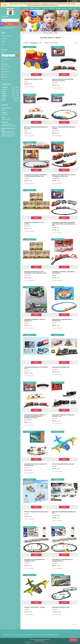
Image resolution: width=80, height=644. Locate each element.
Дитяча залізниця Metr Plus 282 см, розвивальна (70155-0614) (64, 175)
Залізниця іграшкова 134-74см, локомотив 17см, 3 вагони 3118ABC (35, 272)
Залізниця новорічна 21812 (61, 607)
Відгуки (4, 41)
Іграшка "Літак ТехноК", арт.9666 (34, 607)
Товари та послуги (7, 36)
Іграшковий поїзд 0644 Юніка (33, 79)
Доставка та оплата (61, 8)
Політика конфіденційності (49, 642)
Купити (36, 75)
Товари (27, 33)
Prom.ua (48, 640)
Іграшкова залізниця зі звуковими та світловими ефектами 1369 (36, 175)
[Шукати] (17, 20)
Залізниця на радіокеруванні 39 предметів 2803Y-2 (34, 560)
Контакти (52, 8)
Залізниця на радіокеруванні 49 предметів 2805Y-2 (62, 560)
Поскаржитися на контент (36, 642)
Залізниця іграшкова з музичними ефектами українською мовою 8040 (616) (64, 224)
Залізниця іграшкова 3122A (61, 367)
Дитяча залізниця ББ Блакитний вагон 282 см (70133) (63, 80)
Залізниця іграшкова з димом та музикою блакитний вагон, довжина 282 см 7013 (35, 416)
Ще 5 (4, 79)
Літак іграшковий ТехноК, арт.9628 (63, 464)
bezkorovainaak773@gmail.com (9, 132)
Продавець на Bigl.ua (40, 641)
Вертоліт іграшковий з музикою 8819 (36, 512)
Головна (26, 8)
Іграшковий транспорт (36, 33)
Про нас (4, 39)
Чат (73, 640)
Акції (3, 44)
